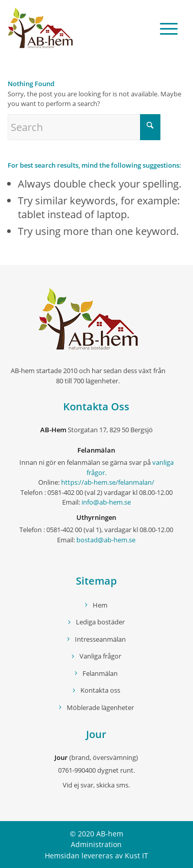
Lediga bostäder (100, 622)
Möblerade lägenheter (100, 707)
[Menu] (164, 28)
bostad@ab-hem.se (106, 540)
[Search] (84, 127)
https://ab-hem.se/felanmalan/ (108, 482)
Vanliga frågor (100, 656)
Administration (96, 845)
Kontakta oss (100, 690)
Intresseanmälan (100, 639)
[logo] (79, 28)
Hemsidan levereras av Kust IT (96, 856)
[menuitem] (164, 28)
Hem (100, 605)
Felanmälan (100, 673)
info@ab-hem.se (106, 502)
